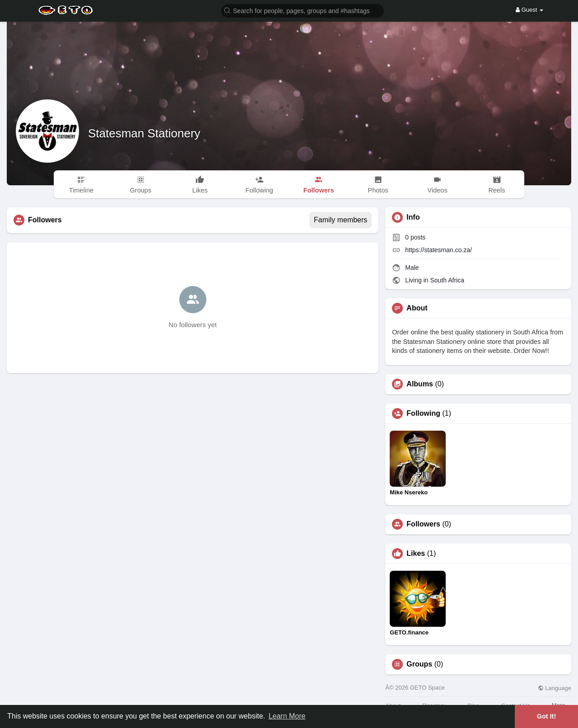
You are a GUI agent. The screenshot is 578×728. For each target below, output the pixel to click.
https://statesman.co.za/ (438, 250)
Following (423, 413)
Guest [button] (529, 10)
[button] (303, 10)
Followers (423, 524)
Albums (420, 384)
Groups (419, 664)
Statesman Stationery (144, 133)
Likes (416, 554)
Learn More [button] (287, 716)
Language (555, 688)
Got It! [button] (546, 716)
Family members (340, 220)
